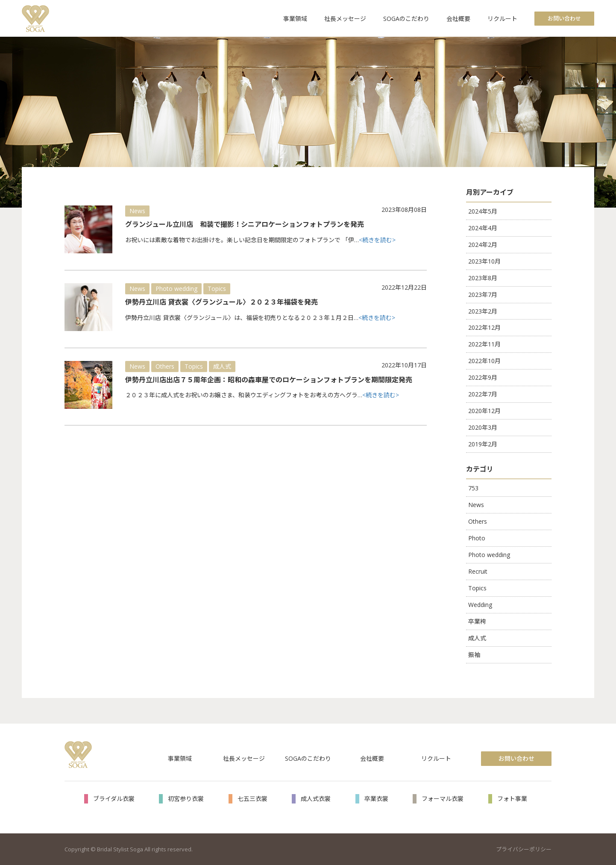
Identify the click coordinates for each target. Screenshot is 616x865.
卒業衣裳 (376, 799)
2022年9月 (483, 377)
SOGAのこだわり (406, 19)
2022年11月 (484, 344)
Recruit (478, 571)
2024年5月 (483, 211)
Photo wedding (176, 289)
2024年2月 (483, 245)
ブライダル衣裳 (114, 799)
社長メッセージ (345, 19)
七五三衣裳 (252, 799)
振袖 (474, 655)
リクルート (502, 19)
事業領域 (295, 19)
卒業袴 (477, 621)
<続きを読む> (377, 240)
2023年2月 (483, 311)
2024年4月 (483, 228)
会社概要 (458, 19)
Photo (477, 538)
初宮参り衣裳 (186, 799)
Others (165, 366)
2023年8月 (483, 278)
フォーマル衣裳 (443, 799)
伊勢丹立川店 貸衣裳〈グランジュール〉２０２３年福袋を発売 (221, 302)
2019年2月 (483, 444)
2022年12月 (484, 327)
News (137, 211)
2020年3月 (483, 427)
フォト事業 (512, 799)
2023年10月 (484, 261)
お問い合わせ (564, 18)
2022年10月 (484, 361)
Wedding (480, 605)
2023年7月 (483, 295)
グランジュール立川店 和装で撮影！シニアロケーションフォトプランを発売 (245, 224)
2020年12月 (484, 411)
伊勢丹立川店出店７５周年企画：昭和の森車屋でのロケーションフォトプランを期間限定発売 (269, 380)
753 (473, 488)
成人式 (222, 366)
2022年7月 (483, 394)
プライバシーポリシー (524, 849)
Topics (217, 289)
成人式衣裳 (316, 799)
